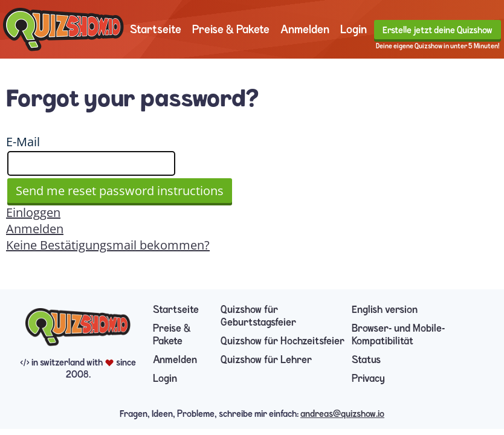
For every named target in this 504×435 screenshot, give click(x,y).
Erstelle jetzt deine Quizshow (438, 30)
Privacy (368, 379)
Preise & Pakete (231, 29)
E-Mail (23, 142)
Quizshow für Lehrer (266, 360)
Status (366, 360)
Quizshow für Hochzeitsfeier (283, 341)
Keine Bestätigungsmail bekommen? (108, 245)
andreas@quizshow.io (342, 414)
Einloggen (33, 212)
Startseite (156, 29)
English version (385, 310)
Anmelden (305, 29)
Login (354, 29)
